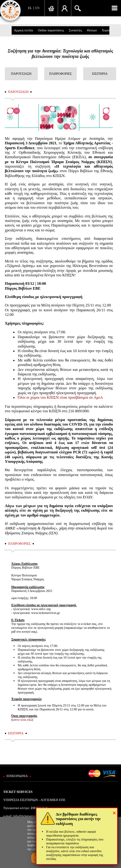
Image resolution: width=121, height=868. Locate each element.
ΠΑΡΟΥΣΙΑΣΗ (21, 74)
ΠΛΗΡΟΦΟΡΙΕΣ (61, 74)
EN (37, 8)
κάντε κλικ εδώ (22, 720)
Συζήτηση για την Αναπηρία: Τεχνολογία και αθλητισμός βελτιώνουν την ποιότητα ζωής (60, 54)
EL (30, 8)
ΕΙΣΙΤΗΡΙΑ (100, 74)
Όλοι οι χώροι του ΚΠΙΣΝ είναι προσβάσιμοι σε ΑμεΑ (60, 397)
